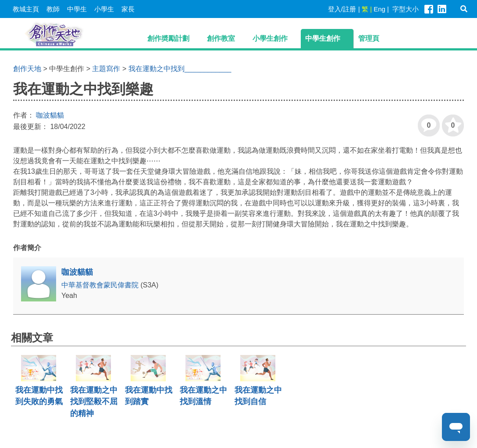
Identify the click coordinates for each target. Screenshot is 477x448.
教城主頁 (26, 9)
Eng (379, 9)
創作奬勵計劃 (168, 38)
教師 (53, 9)
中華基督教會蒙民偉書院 (101, 285)
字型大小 (406, 9)
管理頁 (369, 38)
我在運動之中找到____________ (180, 69)
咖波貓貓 (50, 115)
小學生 (104, 9)
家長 (128, 9)
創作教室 (221, 38)
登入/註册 (342, 9)
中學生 (77, 9)
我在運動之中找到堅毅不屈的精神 (94, 402)
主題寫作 (106, 69)
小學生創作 (270, 38)
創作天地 (27, 69)
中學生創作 (323, 38)
